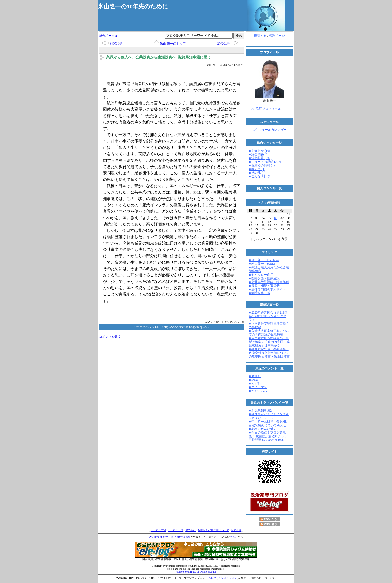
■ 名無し (255, 376)
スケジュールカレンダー (269, 130)
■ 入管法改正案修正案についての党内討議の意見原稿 (269, 333)
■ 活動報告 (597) (260, 158)
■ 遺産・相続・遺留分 (264, 286)
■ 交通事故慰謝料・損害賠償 (269, 282)
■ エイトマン (258, 387)
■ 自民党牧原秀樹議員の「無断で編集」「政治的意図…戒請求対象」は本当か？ (269, 342)
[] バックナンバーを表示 (269, 239)
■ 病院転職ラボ (259, 293)
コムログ (211, 578)
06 (276, 218)
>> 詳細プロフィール (266, 109)
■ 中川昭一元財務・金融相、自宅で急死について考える (269, 423)
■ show (253, 380)
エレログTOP (158, 530)
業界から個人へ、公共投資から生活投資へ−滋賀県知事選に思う (159, 57)
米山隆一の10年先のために (133, 6)
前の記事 (116, 43)
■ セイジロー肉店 (261, 275)
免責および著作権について (213, 530)
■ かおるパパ (258, 391)
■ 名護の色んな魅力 (263, 429)
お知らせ (236, 530)
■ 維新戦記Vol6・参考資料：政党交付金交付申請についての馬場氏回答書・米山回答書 (269, 353)
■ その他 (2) (257, 173)
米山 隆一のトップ (173, 44)
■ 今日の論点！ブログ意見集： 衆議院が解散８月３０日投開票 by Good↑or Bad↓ (268, 436)
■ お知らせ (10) (259, 151)
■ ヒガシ (255, 384)
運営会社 (190, 530)
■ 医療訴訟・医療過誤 (264, 278)
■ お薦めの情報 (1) (262, 165)
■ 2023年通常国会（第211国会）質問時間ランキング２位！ (268, 316)
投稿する (260, 36)
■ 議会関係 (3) (258, 154)
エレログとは (176, 530)
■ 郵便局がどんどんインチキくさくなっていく (269, 416)
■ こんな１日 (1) (260, 176)
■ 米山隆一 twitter (262, 264)
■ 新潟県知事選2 (260, 411)
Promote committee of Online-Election (196, 572)
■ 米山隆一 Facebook (264, 260)
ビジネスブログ (227, 578)
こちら (234, 537)
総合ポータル (108, 36)
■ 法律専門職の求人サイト (267, 289)
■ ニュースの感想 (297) (265, 162)
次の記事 (224, 43)
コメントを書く (110, 337)
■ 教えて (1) (257, 169)
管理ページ (277, 36)
